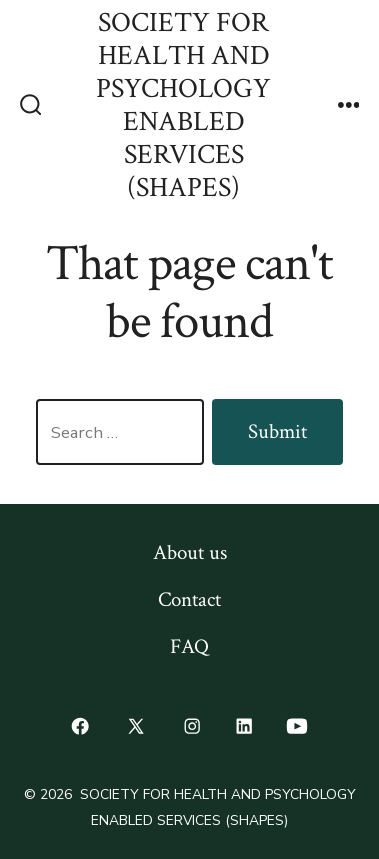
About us (190, 552)
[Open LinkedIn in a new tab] (244, 727)
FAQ (189, 646)
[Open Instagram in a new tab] (193, 727)
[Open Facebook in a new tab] (80, 727)
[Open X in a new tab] (136, 727)
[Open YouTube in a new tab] (297, 727)
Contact (189, 599)
